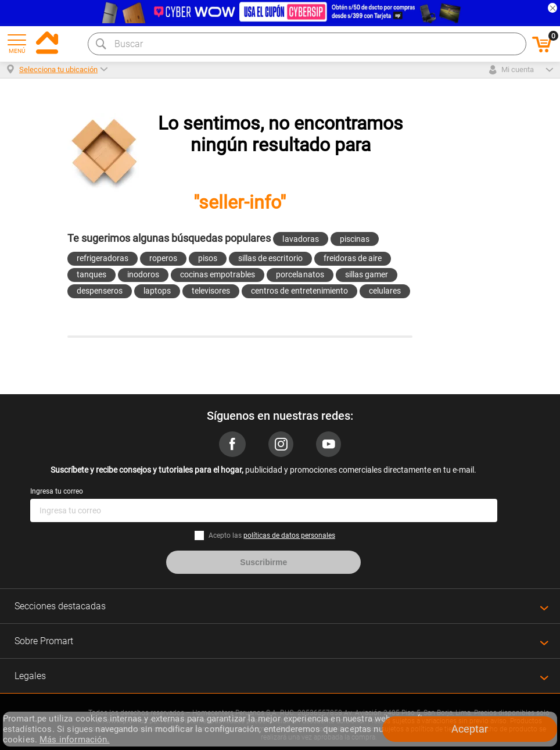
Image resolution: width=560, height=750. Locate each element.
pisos (208, 258)
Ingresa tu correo (57, 491)
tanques (91, 274)
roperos (163, 258)
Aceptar (470, 729)
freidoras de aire (353, 258)
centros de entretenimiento (299, 291)
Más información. (74, 740)
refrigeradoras (103, 258)
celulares (385, 291)
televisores (211, 291)
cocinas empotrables (218, 274)
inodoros (143, 274)
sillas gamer (367, 274)
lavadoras (300, 239)
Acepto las (272, 535)
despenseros (100, 291)
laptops (157, 291)
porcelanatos (300, 274)
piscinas (355, 239)
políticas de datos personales (289, 535)
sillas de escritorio (270, 258)
